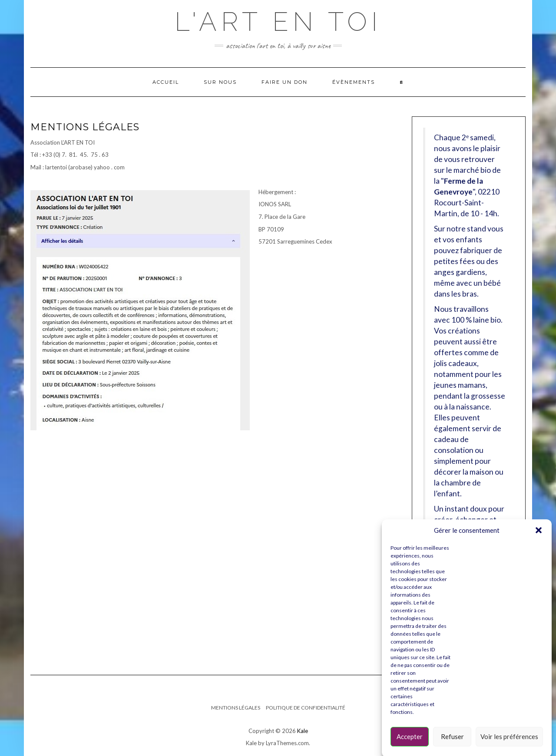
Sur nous (220, 82)
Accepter (410, 745)
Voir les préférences (509, 745)
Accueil (166, 82)
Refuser (452, 745)
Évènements (354, 82)
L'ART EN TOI (278, 22)
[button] (539, 539)
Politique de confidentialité (306, 708)
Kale (303, 731)
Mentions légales (236, 708)
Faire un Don (285, 82)
